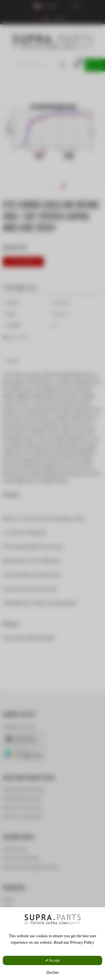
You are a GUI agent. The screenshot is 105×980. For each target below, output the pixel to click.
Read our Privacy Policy (74, 942)
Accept (54, 960)
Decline (53, 973)
